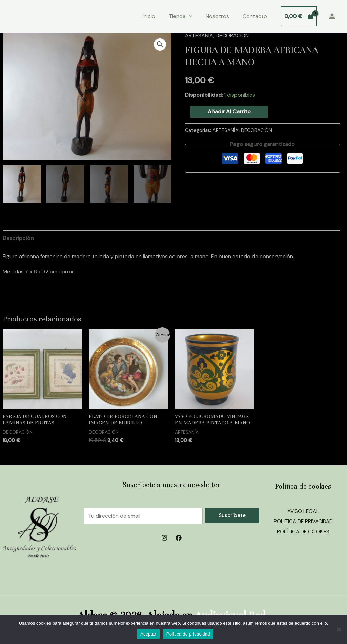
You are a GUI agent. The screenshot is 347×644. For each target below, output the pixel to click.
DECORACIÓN (232, 35)
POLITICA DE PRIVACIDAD (303, 521)
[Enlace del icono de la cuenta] (332, 16)
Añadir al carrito (229, 111)
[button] (160, 44)
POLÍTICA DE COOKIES (303, 532)
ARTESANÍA (199, 35)
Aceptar (148, 634)
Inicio (149, 16)
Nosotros (217, 16)
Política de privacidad (188, 634)
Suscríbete (232, 515)
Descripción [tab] (18, 238)
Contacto (255, 16)
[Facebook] (179, 538)
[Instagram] (164, 538)
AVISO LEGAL (303, 511)
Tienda (181, 16)
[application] (189, 16)
